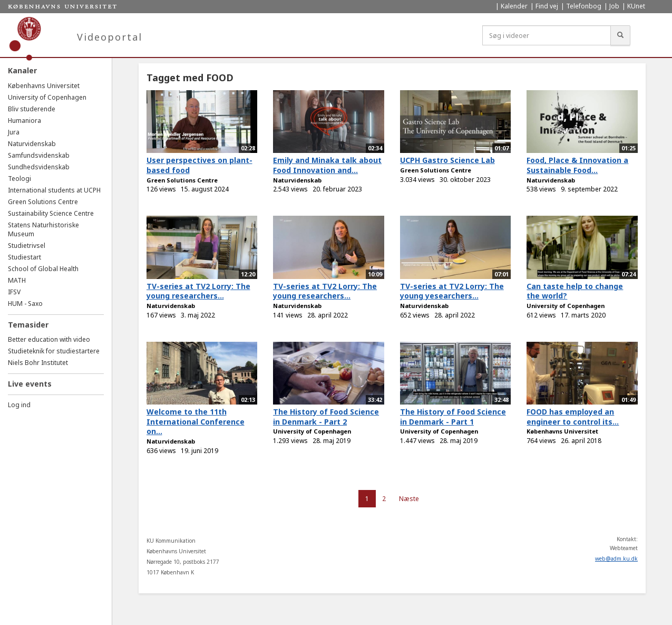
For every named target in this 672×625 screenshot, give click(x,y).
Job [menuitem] (614, 6)
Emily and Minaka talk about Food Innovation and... (327, 165)
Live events (30, 384)
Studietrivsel (27, 246)
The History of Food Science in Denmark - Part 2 (326, 417)
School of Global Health (43, 269)
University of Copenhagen (47, 97)
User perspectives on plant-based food (199, 165)
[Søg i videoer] (547, 35)
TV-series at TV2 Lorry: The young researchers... (198, 291)
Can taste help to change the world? (575, 291)
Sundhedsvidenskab (39, 167)
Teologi (20, 179)
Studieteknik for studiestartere (54, 351)
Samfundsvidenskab (39, 155)
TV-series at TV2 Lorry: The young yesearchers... (452, 291)
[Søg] (620, 35)
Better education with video (49, 339)
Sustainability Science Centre (51, 213)
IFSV (14, 292)
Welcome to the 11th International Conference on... (196, 421)
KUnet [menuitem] (636, 6)
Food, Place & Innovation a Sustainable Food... (577, 165)
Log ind (19, 405)
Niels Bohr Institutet (38, 363)
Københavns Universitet (44, 86)
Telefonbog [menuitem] (584, 6)
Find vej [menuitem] (547, 6)
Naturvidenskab (32, 144)
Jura (14, 132)
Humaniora (25, 121)
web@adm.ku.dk (616, 559)
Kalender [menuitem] (514, 6)
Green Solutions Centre (43, 202)
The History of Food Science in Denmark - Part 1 (453, 417)
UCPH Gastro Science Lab (447, 160)
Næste (409, 499)
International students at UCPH (54, 190)
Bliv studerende (32, 109)
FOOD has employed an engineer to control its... (573, 417)
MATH (17, 280)
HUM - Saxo (25, 304)
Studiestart (25, 257)
